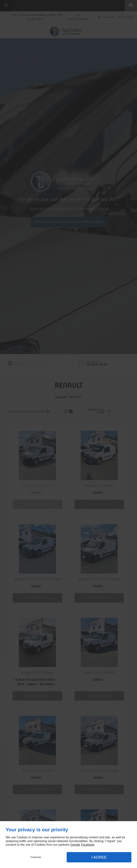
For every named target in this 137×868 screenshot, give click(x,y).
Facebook (87, 845)
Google (75, 845)
